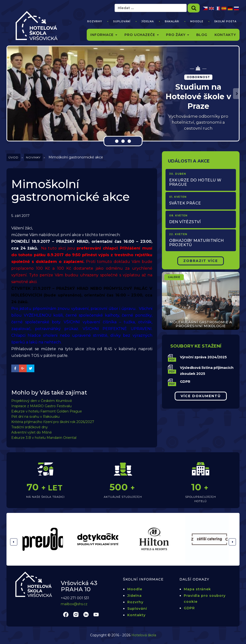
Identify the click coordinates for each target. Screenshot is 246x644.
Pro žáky (178, 35)
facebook (66, 614)
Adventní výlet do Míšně (31, 432)
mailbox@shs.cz (74, 604)
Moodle (197, 21)
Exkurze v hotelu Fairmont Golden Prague (47, 411)
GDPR (185, 382)
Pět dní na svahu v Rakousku (35, 417)
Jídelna (148, 21)
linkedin (86, 614)
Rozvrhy (95, 21)
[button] (10, 94)
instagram (76, 614)
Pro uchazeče (142, 35)
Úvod (13, 157)
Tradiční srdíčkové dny (30, 427)
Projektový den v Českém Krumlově (42, 401)
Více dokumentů (201, 396)
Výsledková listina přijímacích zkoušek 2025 (207, 371)
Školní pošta (225, 21)
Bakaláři (172, 21)
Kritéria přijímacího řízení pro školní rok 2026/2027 (53, 422)
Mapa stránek (197, 589)
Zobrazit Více (201, 261)
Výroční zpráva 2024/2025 (203, 357)
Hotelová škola (144, 635)
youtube (96, 614)
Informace (104, 35)
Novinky (33, 157)
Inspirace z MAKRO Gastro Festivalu (41, 406)
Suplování (122, 21)
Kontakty (225, 35)
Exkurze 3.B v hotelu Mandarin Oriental (44, 438)
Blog (202, 35)
